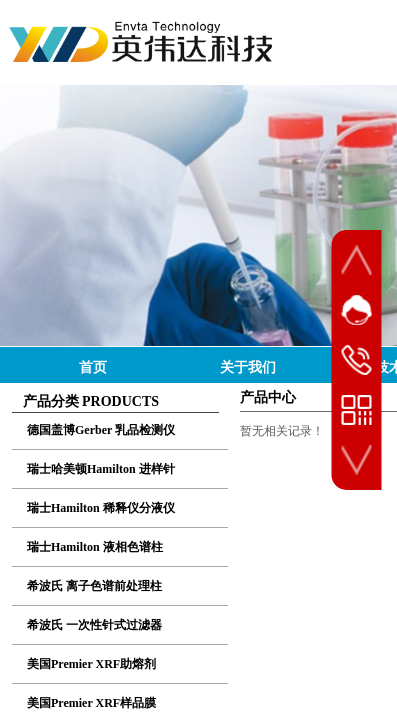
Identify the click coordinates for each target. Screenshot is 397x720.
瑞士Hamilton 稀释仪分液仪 (101, 508)
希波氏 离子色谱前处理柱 (94, 586)
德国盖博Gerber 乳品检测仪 (101, 430)
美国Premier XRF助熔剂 (91, 664)
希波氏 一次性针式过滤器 (94, 625)
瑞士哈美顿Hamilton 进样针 (101, 469)
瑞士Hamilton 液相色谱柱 (95, 547)
